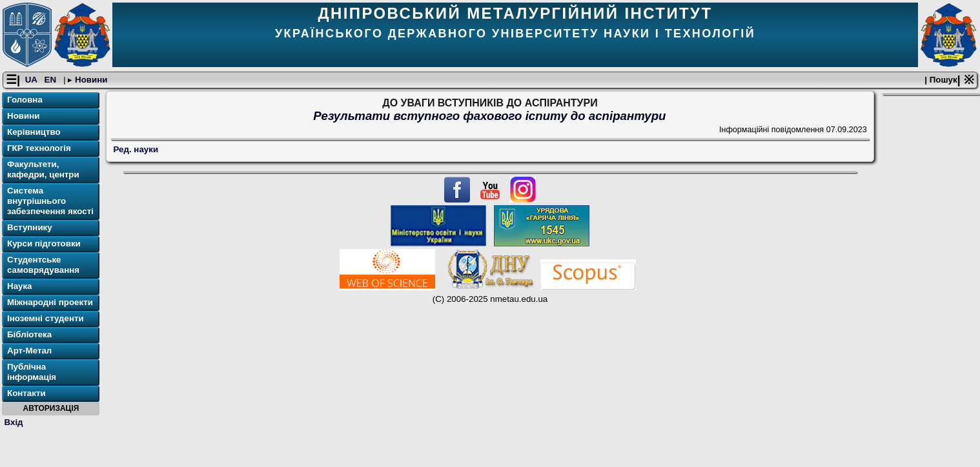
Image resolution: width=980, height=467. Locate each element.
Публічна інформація (32, 372)
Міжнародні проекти (50, 302)
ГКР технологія (39, 148)
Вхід (14, 422)
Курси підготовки (44, 243)
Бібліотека (29, 334)
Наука (20, 286)
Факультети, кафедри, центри (43, 169)
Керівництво (34, 132)
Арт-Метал (29, 351)
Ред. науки (136, 149)
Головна (25, 100)
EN (52, 80)
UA (32, 80)
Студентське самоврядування (43, 265)
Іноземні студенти (46, 318)
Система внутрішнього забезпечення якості (50, 201)
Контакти (26, 393)
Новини (90, 80)
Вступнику (30, 227)
